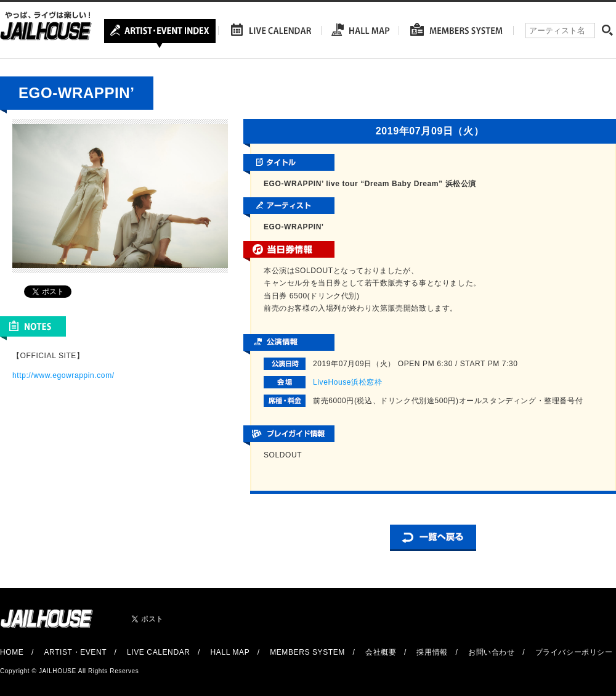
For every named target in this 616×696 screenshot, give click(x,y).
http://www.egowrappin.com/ (63, 375)
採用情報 (432, 652)
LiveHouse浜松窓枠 (348, 382)
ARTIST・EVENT (75, 652)
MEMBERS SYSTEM (307, 652)
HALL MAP (230, 652)
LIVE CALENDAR (159, 652)
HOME (12, 652)
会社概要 (381, 652)
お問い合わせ (492, 652)
